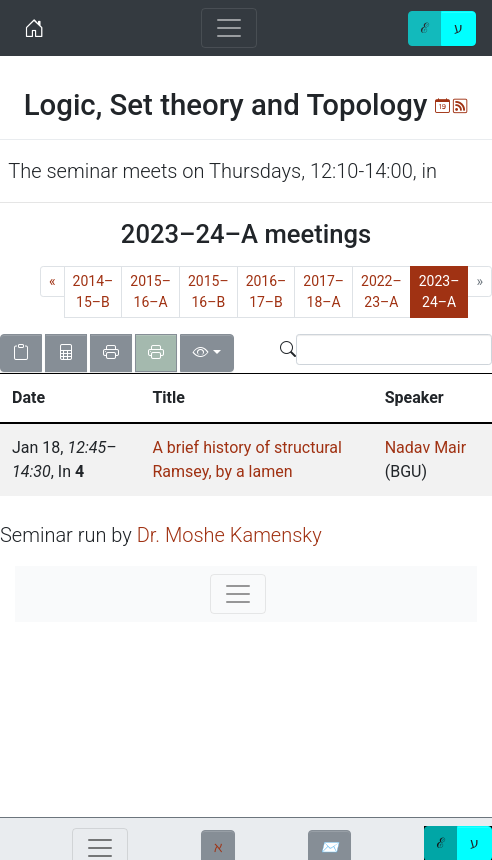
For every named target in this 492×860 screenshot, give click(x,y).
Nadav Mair (425, 447)
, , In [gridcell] (64, 459)
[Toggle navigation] (229, 28)
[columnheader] (70, 399)
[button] (70, 398)
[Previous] (52, 281)
